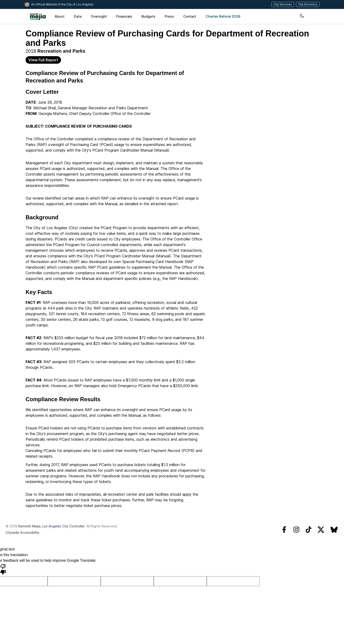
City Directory (309, 4)
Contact (190, 16)
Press (169, 16)
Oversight (99, 16)
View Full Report (43, 60)
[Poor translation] (3, 569)
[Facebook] (284, 530)
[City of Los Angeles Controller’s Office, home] (38, 16)
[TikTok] (309, 530)
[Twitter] (321, 530)
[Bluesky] (334, 530)
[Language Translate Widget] (279, 16)
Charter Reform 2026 (220, 16)
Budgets (148, 16)
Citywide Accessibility (23, 532)
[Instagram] (296, 530)
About (60, 16)
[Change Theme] (241, 16)
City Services (284, 4)
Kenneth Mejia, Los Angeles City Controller (51, 526)
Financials (124, 16)
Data (78, 16)
